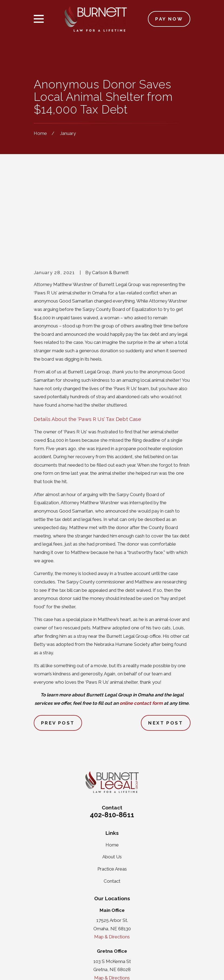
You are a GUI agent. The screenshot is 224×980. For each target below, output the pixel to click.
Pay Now (169, 19)
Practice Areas (112, 785)
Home (112, 761)
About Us (112, 773)
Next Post (166, 639)
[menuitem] (41, 968)
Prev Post (58, 639)
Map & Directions (112, 853)
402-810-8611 (112, 731)
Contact (112, 797)
